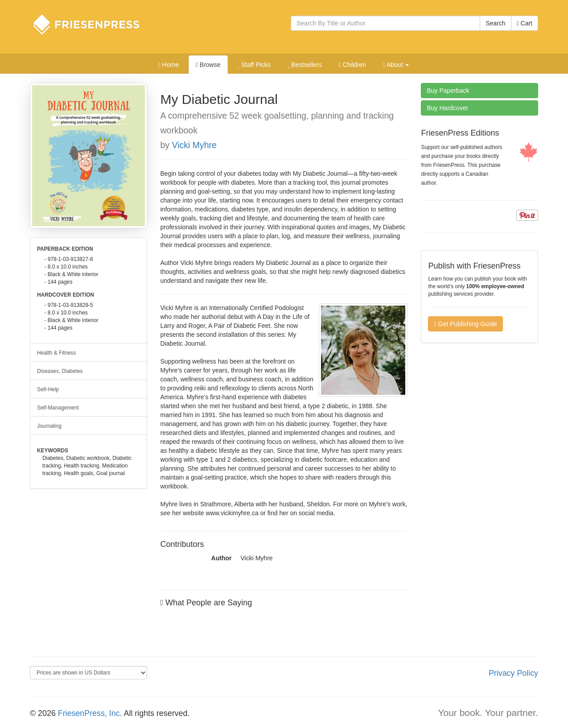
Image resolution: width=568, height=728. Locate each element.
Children (352, 65)
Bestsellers (305, 65)
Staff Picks (254, 65)
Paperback (448, 91)
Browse (208, 65)
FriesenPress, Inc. (90, 713)
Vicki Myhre (194, 145)
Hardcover (447, 108)
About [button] (396, 65)
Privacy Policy (513, 673)
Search (495, 23)
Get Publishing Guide (465, 324)
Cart (525, 23)
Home (169, 65)
